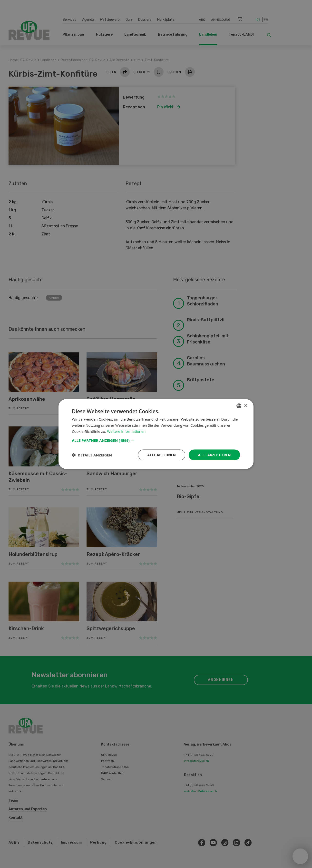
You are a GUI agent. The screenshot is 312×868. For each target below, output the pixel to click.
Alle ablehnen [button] (161, 455)
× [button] (246, 406)
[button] (156, 440)
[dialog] (156, 434)
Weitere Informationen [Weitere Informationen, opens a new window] (126, 431)
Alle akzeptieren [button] (214, 455)
